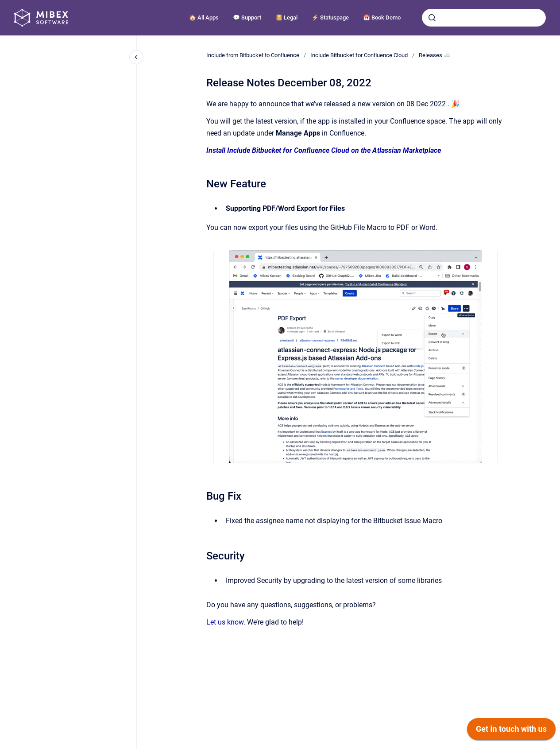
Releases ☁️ (435, 55)
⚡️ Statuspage (330, 17)
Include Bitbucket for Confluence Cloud (359, 55)
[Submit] (432, 18)
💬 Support (247, 17)
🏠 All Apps (204, 17)
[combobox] (484, 18)
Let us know (225, 622)
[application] (511, 731)
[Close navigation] (136, 57)
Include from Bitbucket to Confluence (253, 55)
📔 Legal (286, 17)
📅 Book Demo (382, 17)
